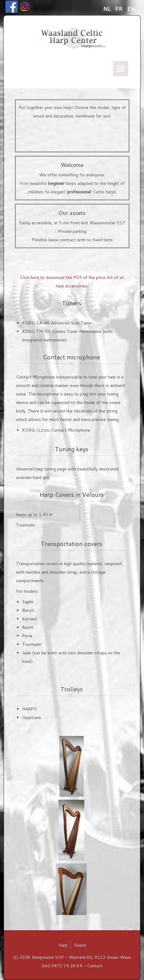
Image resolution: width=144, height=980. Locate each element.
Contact (95, 966)
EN (131, 9)
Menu (121, 69)
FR (120, 9)
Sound (80, 945)
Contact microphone (71, 357)
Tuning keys (72, 449)
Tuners (72, 303)
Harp (63, 945)
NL (108, 9)
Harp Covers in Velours (72, 494)
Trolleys (72, 689)
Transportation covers (71, 544)
